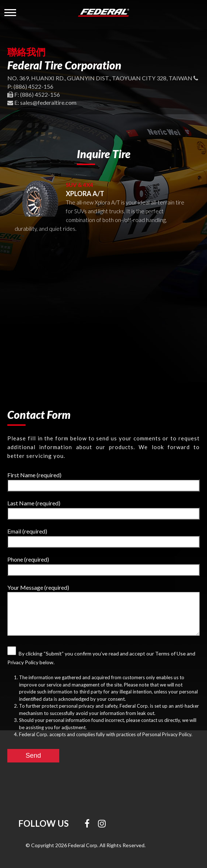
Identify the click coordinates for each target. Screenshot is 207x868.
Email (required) (103, 538)
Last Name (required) (103, 510)
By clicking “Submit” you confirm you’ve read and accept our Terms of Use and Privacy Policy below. (101, 656)
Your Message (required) (103, 610)
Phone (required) (103, 566)
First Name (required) (103, 481)
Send (33, 756)
